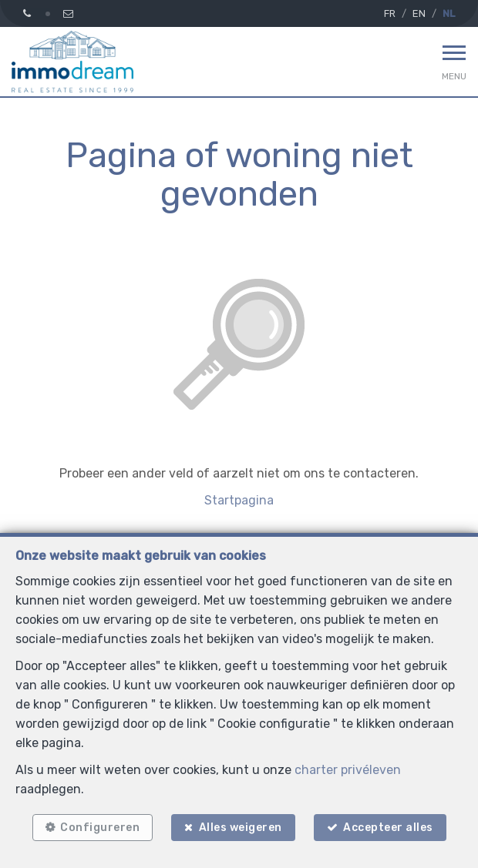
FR (390, 13)
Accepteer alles (388, 828)
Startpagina (239, 500)
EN (419, 13)
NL (449, 13)
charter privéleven (348, 770)
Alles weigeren (241, 828)
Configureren (100, 828)
